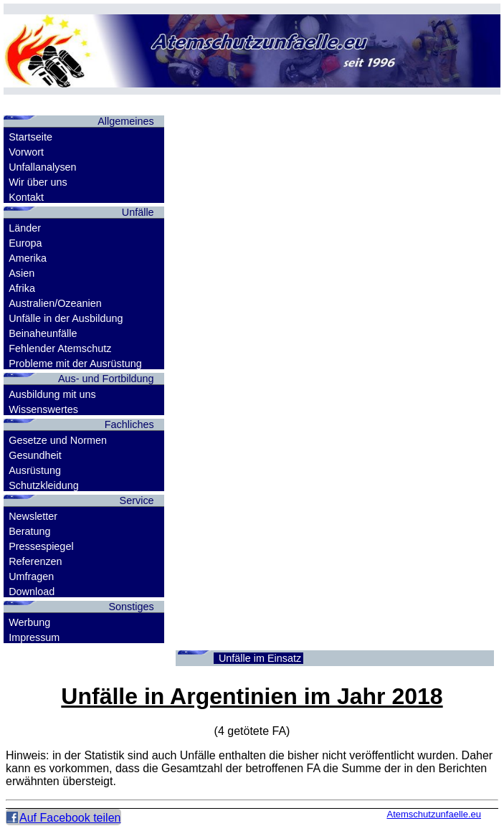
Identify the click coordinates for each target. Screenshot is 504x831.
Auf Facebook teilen (70, 818)
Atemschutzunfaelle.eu (434, 814)
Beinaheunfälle (43, 333)
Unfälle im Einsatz (260, 658)
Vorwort (26, 152)
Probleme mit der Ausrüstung (75, 364)
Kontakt (26, 197)
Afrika (22, 288)
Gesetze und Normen (58, 440)
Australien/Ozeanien (55, 303)
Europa (25, 243)
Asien (22, 273)
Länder (25, 228)
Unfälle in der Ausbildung (66, 318)
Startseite (30, 137)
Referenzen (35, 561)
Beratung (29, 531)
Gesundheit (35, 455)
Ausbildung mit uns (52, 394)
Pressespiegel (41, 546)
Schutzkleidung (44, 485)
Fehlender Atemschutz (60, 348)
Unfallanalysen (42, 167)
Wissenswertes (43, 409)
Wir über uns (38, 182)
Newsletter (33, 516)
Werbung (29, 622)
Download (32, 592)
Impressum (34, 637)
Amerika (28, 258)
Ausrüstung (35, 470)
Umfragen (31, 576)
